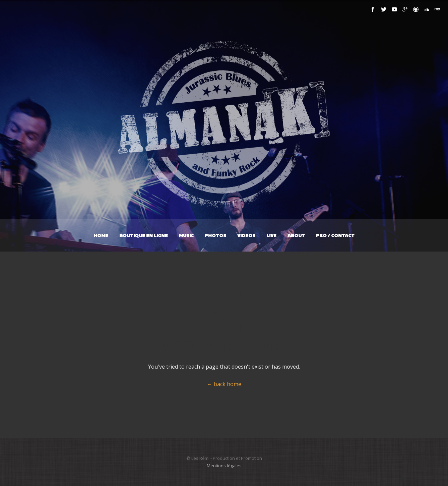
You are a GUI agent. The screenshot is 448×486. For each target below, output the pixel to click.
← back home (224, 384)
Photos (215, 235)
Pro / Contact (335, 235)
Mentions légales (224, 466)
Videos (246, 235)
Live (271, 235)
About (296, 235)
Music (186, 235)
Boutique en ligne (144, 235)
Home (101, 235)
